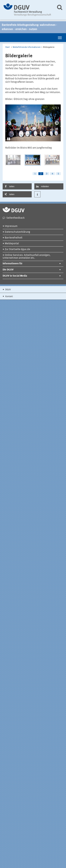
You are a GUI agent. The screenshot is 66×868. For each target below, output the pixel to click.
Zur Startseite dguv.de (17, 249)
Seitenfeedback (15, 218)
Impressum (11, 226)
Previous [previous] (9, 123)
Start (7, 47)
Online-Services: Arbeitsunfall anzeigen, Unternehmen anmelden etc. (26, 257)
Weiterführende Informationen (27, 47)
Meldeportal (12, 244)
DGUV (8, 290)
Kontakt (9, 297)
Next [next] (57, 123)
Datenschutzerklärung (17, 232)
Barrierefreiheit (14, 238)
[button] (9, 139)
